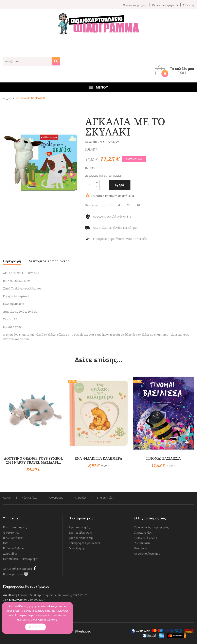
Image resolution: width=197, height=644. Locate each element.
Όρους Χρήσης (47, 620)
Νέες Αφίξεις (29, 498)
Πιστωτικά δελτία (146, 538)
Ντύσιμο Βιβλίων (14, 548)
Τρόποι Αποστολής (81, 538)
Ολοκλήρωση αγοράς (165, 5)
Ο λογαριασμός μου (135, 5)
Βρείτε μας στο (13, 574)
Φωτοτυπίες (11, 532)
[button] (175, 70)
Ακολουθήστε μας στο (17, 569)
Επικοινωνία (105, 498)
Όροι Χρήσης (77, 548)
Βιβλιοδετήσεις (13, 538)
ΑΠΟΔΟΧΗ (35, 627)
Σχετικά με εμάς (79, 527)
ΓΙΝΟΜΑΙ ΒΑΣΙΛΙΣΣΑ (163, 458)
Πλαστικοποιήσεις (15, 527)
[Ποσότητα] (90, 185)
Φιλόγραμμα (56, 498)
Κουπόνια (141, 548)
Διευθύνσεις (142, 543)
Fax (5, 543)
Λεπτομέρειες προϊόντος (49, 261)
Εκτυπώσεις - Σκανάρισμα (20, 559)
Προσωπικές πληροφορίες (151, 527)
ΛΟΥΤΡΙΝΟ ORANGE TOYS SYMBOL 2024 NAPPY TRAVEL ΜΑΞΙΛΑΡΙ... (33, 460)
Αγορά (120, 185)
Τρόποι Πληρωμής (81, 532)
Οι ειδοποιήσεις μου (147, 554)
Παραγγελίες (143, 532)
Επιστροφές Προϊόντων (84, 543)
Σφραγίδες (10, 554)
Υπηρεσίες (80, 498)
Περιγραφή (12, 261)
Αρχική (7, 498)
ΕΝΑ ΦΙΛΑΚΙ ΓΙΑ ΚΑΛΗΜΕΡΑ (98, 458)
